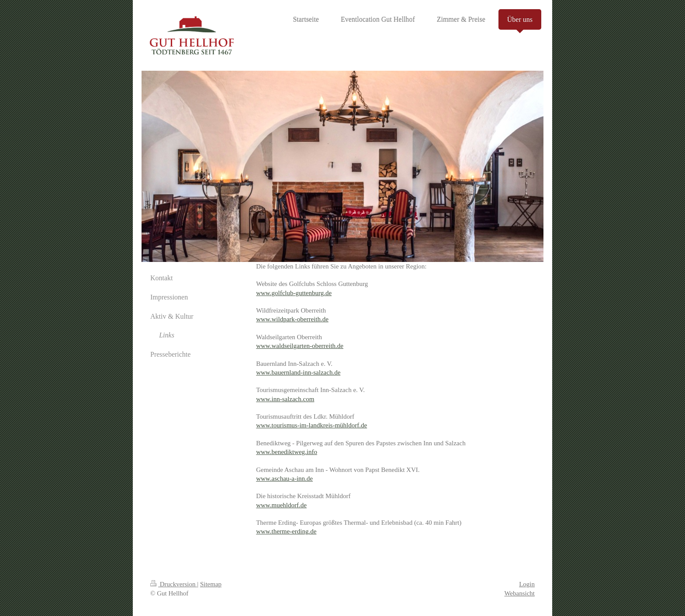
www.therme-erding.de (286, 531)
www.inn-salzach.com (285, 399)
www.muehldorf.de (281, 505)
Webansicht (519, 593)
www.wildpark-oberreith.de (292, 319)
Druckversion (174, 584)
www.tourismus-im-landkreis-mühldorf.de (311, 425)
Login (527, 584)
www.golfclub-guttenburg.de (294, 293)
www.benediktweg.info (287, 452)
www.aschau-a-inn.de (284, 478)
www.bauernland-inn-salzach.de (298, 372)
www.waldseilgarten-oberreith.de (300, 346)
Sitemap (211, 584)
